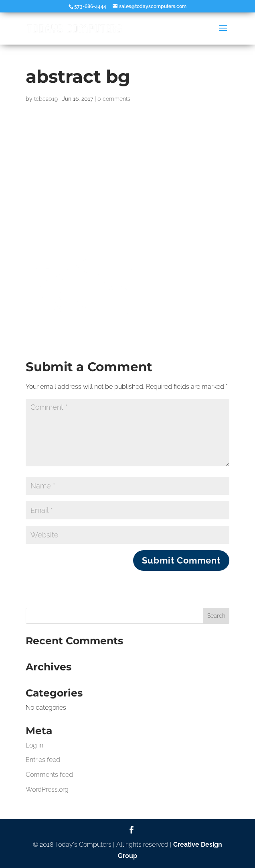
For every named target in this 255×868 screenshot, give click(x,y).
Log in (34, 745)
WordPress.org (47, 789)
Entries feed (43, 760)
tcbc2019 (46, 99)
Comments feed (49, 775)
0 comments (114, 99)
